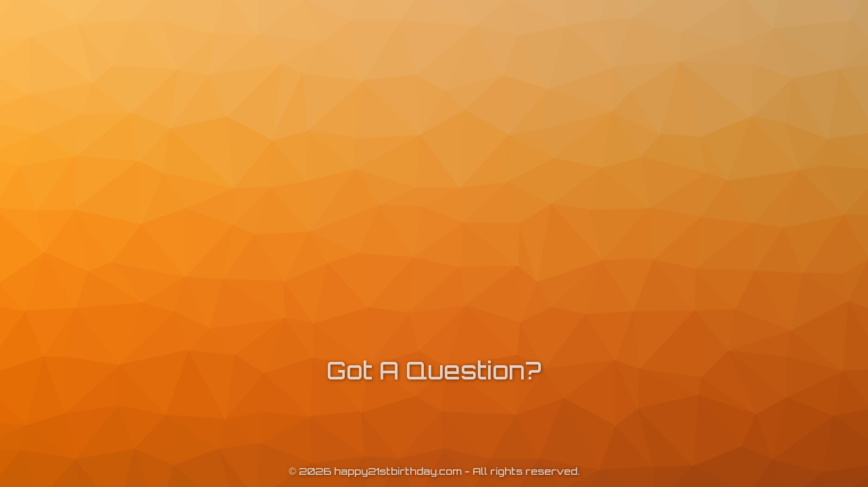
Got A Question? (434, 370)
